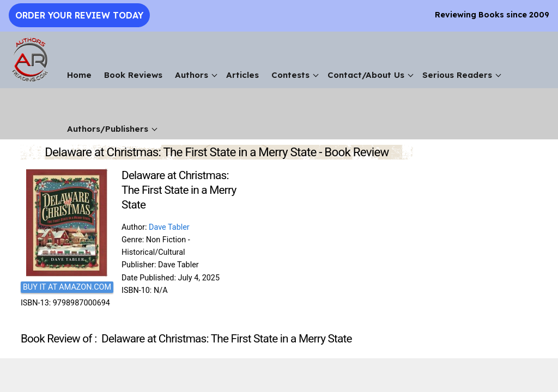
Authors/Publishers (108, 129)
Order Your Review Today (79, 15)
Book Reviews (133, 75)
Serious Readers (457, 75)
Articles (242, 75)
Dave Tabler (169, 227)
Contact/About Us (366, 75)
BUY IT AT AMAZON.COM (67, 287)
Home (79, 75)
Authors (192, 75)
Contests (290, 75)
